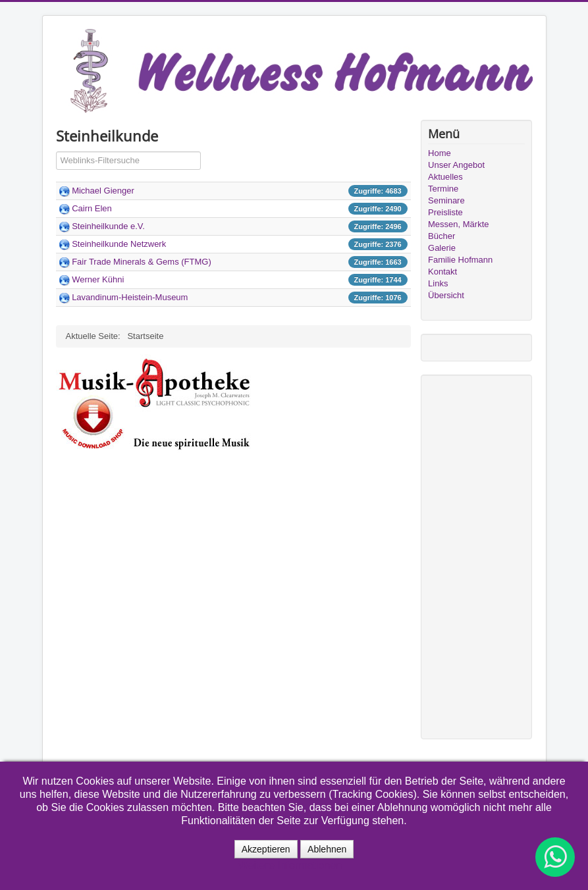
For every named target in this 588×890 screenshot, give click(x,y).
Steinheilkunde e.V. (108, 226)
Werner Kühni (98, 279)
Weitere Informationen (290, 865)
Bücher (441, 236)
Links (438, 283)
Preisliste (445, 212)
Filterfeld (56, 152)
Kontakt (442, 272)
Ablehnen (327, 849)
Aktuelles (445, 177)
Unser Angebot (456, 165)
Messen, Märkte (458, 224)
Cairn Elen (92, 208)
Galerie (442, 248)
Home (440, 153)
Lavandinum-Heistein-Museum (130, 297)
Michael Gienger (103, 191)
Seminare (446, 200)
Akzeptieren (266, 849)
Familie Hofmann (460, 260)
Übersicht (446, 295)
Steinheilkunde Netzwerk (119, 244)
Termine (443, 189)
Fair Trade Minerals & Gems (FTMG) (142, 262)
